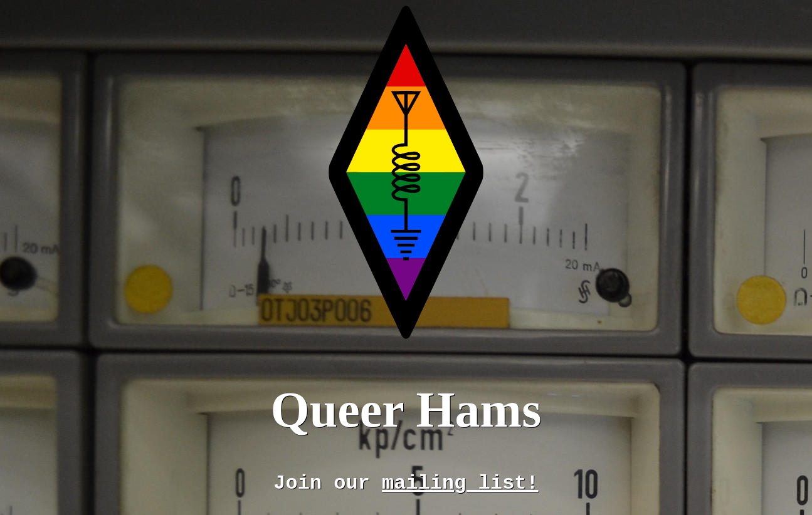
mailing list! (460, 483)
